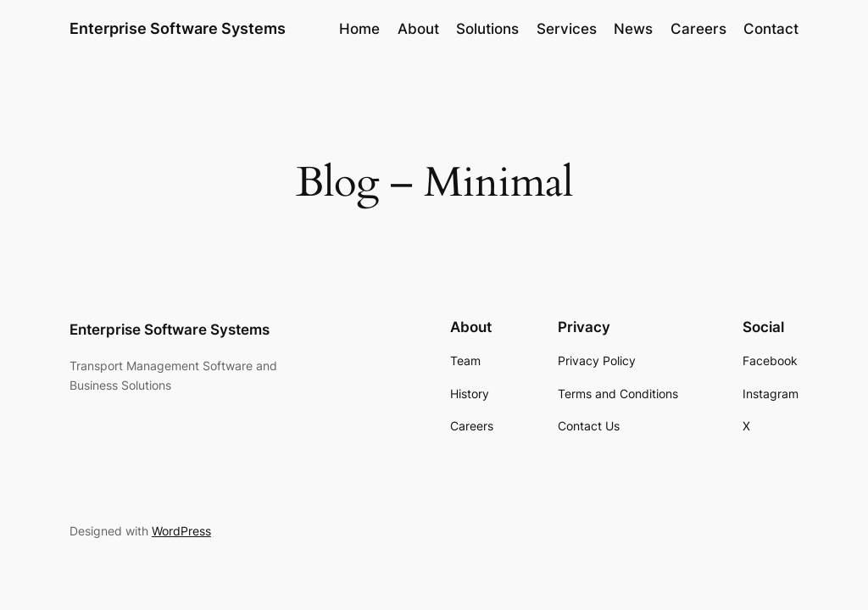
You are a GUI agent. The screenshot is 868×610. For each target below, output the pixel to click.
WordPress (181, 531)
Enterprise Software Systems (178, 28)
